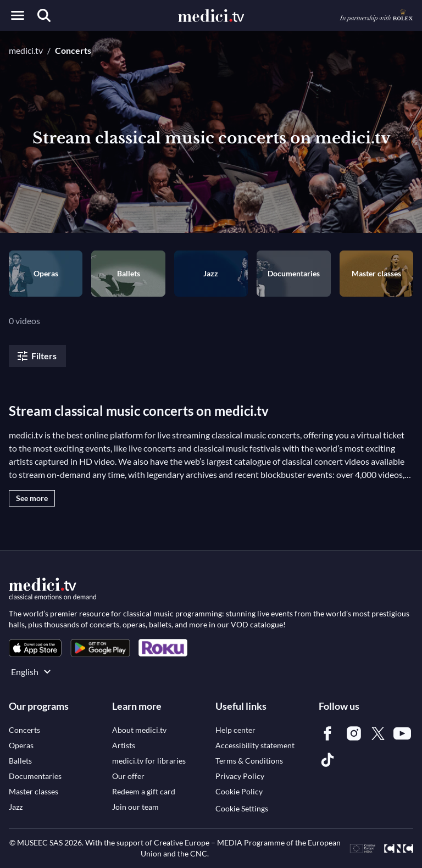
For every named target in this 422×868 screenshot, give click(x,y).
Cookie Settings (242, 808)
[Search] (44, 15)
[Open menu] (18, 15)
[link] (35, 648)
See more (32, 498)
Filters (36, 356)
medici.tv (26, 50)
